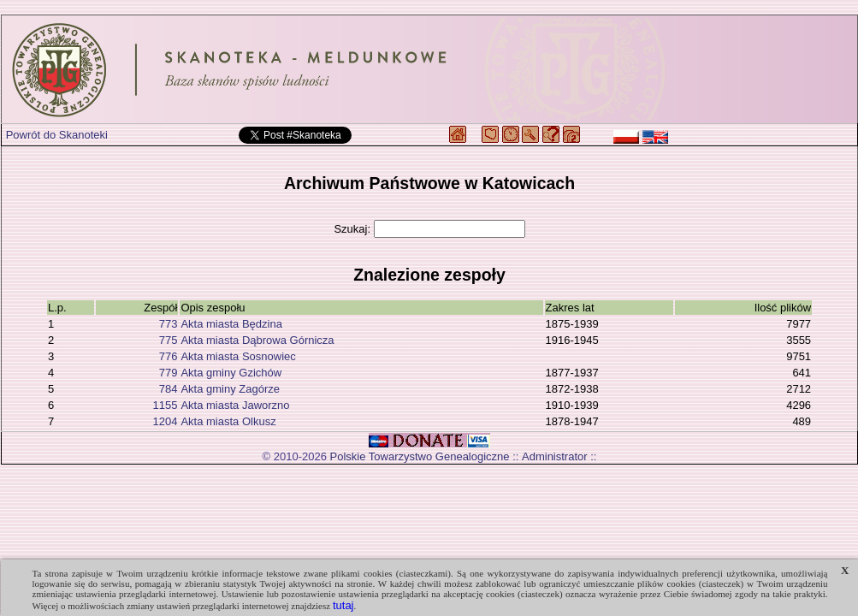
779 (169, 373)
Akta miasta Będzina (231, 324)
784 (169, 389)
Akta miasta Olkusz (228, 421)
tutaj (343, 605)
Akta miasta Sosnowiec (238, 356)
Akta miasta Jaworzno (235, 405)
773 (169, 324)
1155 (165, 405)
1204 (165, 421)
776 (169, 356)
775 (169, 340)
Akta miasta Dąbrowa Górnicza (257, 340)
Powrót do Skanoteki (57, 135)
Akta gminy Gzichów (231, 373)
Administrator (555, 456)
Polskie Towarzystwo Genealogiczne (420, 456)
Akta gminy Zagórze (230, 389)
